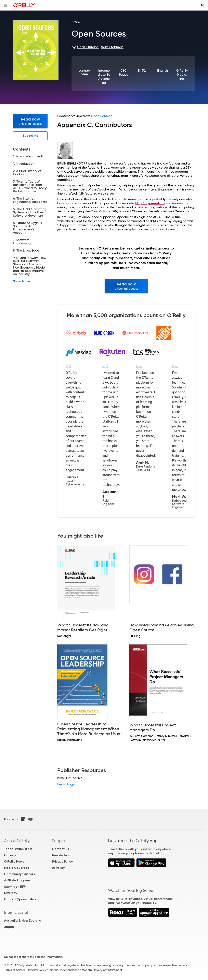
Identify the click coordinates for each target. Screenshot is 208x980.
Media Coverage (17, 868)
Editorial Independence (64, 970)
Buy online (30, 136)
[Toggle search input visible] (203, 5)
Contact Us (60, 849)
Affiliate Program (17, 880)
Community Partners (19, 874)
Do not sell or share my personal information (33, 957)
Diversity (11, 893)
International (16, 912)
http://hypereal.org (150, 203)
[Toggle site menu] (5, 5)
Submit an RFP (15, 887)
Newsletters (61, 855)
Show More (21, 281)
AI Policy (58, 868)
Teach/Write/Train (18, 849)
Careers (10, 855)
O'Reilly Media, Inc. (182, 75)
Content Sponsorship (20, 899)
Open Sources (102, 116)
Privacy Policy (62, 861)
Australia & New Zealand (23, 920)
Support (60, 841)
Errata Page (66, 784)
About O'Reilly (17, 841)
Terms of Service (15, 970)
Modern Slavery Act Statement (102, 970)
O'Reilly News (14, 861)
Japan (9, 927)
